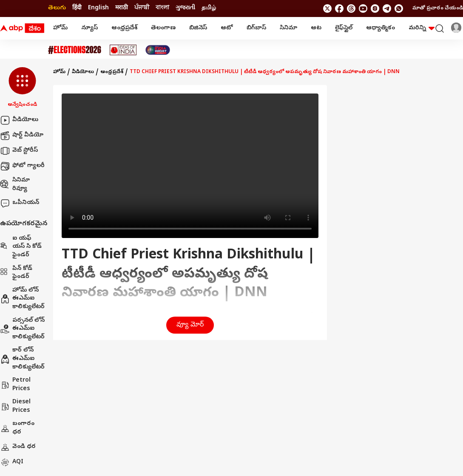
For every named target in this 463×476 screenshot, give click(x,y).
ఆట (316, 28)
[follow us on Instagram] (375, 8)
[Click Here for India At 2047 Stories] (158, 50)
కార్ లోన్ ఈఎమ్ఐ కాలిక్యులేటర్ (22, 359)
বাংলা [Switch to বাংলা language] (162, 8)
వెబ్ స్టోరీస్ (19, 151)
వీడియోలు (19, 120)
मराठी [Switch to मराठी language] (122, 8)
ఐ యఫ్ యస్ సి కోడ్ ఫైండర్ (21, 247)
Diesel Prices (15, 407)
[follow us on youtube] (363, 8)
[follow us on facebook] (339, 8)
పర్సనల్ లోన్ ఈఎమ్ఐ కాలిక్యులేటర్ (22, 329)
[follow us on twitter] (327, 8)
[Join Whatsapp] (399, 8)
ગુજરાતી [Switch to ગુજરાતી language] (185, 8)
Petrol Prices (15, 385)
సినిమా (288, 28)
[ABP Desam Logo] (22, 28)
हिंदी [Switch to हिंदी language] (77, 8)
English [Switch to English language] (98, 8)
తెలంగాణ (163, 28)
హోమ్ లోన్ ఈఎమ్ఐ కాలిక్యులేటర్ (22, 299)
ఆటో (227, 28)
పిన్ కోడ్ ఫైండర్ (16, 273)
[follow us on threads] (351, 8)
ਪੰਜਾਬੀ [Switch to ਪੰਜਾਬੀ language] (142, 8)
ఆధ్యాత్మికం (381, 28)
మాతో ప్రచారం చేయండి (438, 8)
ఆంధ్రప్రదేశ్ (124, 28)
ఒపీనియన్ (20, 203)
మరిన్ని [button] (422, 28)
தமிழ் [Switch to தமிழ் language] (209, 8)
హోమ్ (60, 28)
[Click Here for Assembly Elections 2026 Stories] (75, 50)
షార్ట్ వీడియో (22, 136)
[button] (22, 88)
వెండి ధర (18, 447)
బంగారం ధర (17, 428)
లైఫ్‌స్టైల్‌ (344, 28)
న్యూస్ (89, 28)
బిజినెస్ (198, 28)
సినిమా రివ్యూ (15, 185)
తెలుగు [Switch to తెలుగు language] (57, 8)
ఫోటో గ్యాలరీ (22, 166)
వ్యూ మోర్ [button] (190, 325)
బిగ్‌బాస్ (256, 28)
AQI (12, 462)
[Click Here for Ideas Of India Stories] (123, 50)
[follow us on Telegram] (387, 8)
